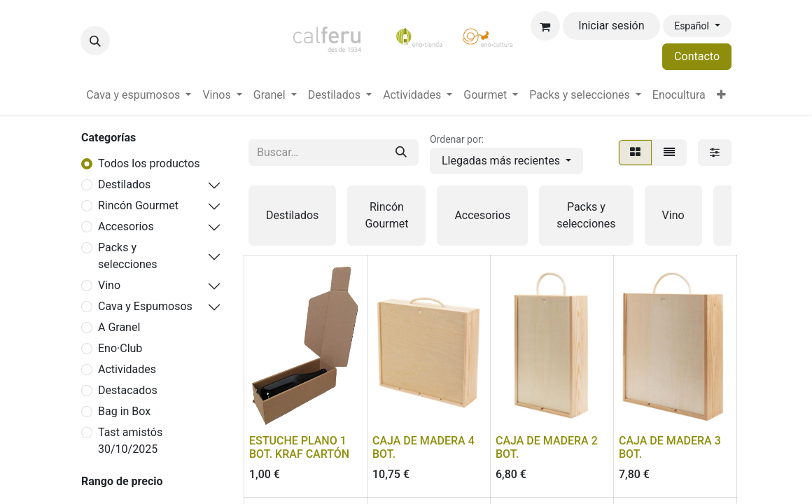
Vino (109, 285)
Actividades (127, 369)
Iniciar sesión (611, 26)
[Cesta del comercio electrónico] (545, 26)
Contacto (697, 56)
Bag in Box (124, 411)
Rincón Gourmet (138, 205)
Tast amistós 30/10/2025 (130, 441)
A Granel (119, 327)
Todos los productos (149, 163)
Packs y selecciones (127, 256)
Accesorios (126, 226)
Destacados (128, 390)
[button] (95, 41)
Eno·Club (120, 348)
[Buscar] (401, 153)
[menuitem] (139, 95)
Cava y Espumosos (145, 306)
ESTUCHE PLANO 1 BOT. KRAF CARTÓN (299, 447)
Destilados (124, 184)
